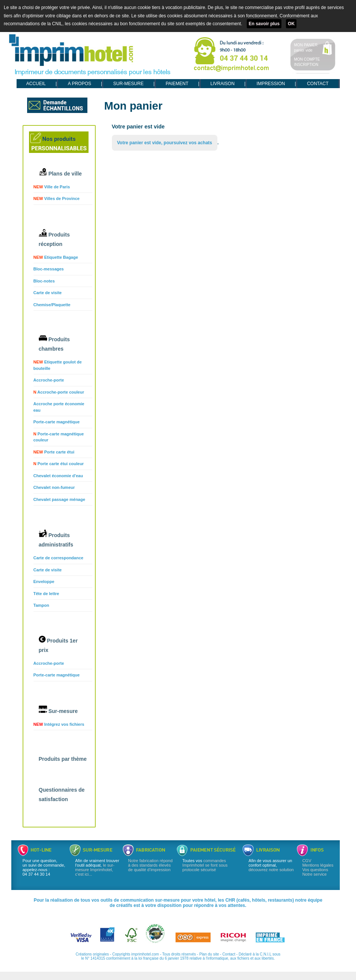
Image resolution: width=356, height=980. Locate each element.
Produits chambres (54, 343)
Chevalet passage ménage (60, 499)
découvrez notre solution (271, 870)
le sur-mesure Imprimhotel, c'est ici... (95, 870)
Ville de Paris (52, 187)
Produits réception (54, 238)
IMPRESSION (271, 84)
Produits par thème (63, 759)
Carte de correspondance (59, 558)
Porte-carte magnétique (57, 422)
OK (291, 24)
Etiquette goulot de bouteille (58, 365)
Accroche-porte (49, 380)
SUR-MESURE (128, 84)
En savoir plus (264, 24)
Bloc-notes (44, 281)
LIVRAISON (223, 84)
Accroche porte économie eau (59, 407)
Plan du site (209, 954)
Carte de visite (48, 293)
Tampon (41, 605)
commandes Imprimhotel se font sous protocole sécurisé (205, 865)
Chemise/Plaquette (52, 305)
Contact (229, 954)
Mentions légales (318, 865)
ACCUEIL (36, 84)
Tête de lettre (46, 594)
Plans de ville (60, 172)
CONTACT (318, 84)
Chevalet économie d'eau (58, 476)
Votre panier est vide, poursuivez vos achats (165, 143)
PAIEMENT (177, 84)
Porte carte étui (54, 452)
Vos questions (315, 870)
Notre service (314, 874)
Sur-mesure (58, 710)
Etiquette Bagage (56, 257)
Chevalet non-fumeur (54, 487)
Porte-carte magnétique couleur (59, 437)
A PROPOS (79, 84)
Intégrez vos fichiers (59, 724)
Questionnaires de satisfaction (62, 795)
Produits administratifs (56, 539)
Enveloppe (44, 582)
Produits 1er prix (58, 644)
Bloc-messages (49, 269)
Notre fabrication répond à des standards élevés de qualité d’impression (150, 865)
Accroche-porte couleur (59, 392)
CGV (307, 861)
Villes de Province (57, 198)
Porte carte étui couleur (59, 464)
